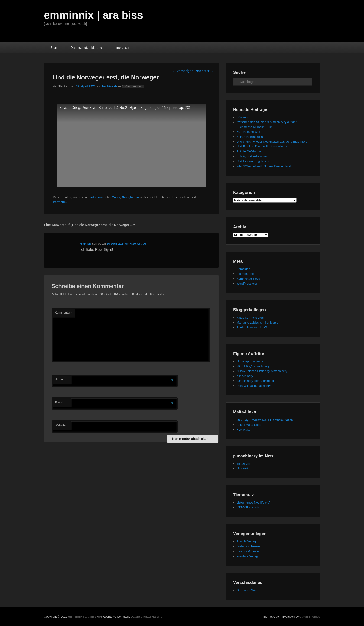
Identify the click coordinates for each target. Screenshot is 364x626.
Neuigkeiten (130, 197)
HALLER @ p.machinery (253, 366)
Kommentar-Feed (248, 279)
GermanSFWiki (247, 590)
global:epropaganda (250, 361)
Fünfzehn (243, 117)
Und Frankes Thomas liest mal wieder (262, 146)
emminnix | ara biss (93, 15)
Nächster (205, 71)
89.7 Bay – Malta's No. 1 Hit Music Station (265, 420)
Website (60, 425)
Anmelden (243, 269)
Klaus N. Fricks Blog (250, 318)
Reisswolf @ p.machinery (254, 386)
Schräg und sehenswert (252, 156)
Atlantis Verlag (246, 541)
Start (54, 48)
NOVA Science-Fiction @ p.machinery (262, 371)
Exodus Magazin (248, 551)
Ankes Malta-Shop (249, 425)
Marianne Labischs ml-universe (257, 323)
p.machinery (245, 376)
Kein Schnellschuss (250, 137)
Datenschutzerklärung (86, 48)
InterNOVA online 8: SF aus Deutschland (264, 166)
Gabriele (86, 244)
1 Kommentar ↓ (133, 86)
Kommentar (64, 313)
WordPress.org (247, 284)
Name (59, 379)
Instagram (243, 464)
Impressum (123, 48)
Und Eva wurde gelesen (253, 161)
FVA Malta (243, 430)
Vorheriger (182, 71)
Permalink (60, 202)
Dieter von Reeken (249, 546)
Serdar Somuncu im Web (253, 327)
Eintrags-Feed (246, 274)
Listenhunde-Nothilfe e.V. (253, 503)
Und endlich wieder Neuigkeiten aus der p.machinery (272, 142)
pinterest (242, 468)
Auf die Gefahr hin (249, 151)
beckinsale (110, 86)
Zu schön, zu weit (248, 132)
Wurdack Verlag (247, 556)
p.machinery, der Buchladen (255, 381)
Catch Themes (310, 617)
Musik (116, 197)
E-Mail (59, 402)
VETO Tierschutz (248, 507)
